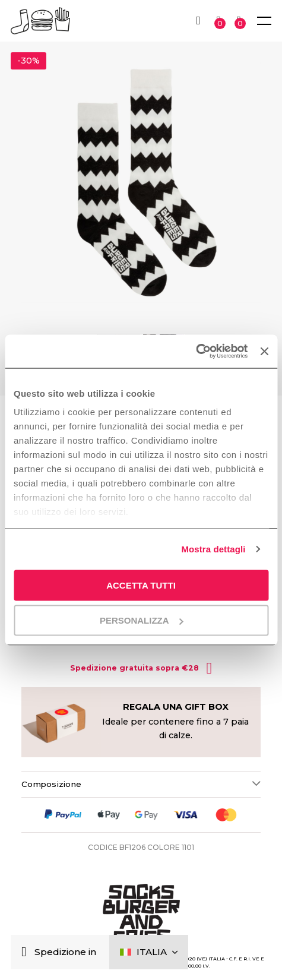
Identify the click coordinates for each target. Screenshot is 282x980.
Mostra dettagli (213, 549)
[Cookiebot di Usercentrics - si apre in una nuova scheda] (196, 352)
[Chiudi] (26, 952)
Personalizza (142, 620)
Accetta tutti (141, 585)
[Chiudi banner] (264, 351)
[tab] (141, 784)
